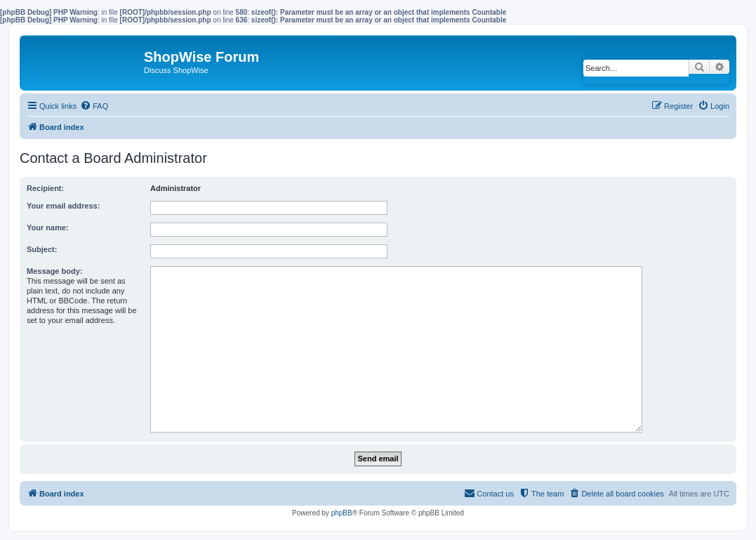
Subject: (42, 249)
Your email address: (63, 206)
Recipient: (45, 188)
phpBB (342, 513)
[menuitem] (94, 106)
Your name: (48, 228)
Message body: (54, 271)
